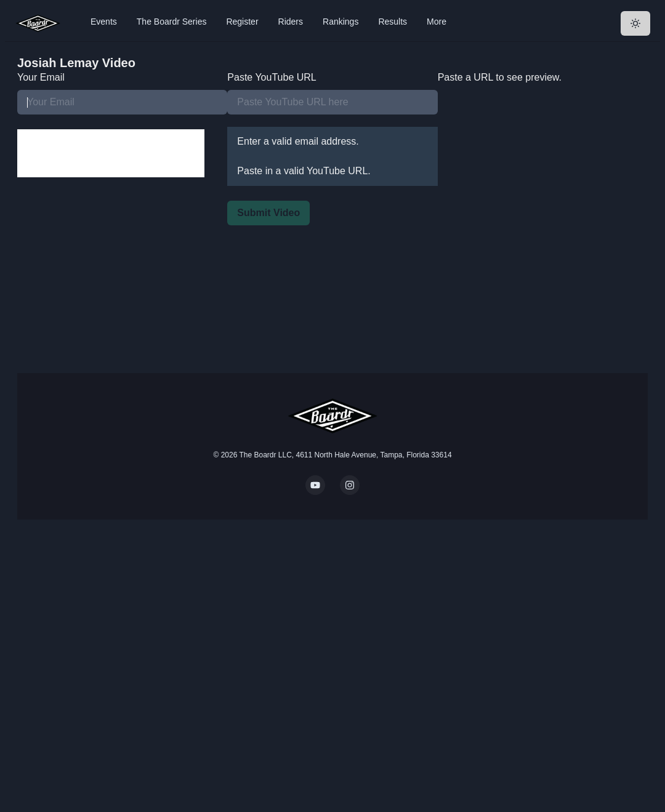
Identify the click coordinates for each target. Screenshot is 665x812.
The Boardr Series (172, 22)
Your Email (41, 77)
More (437, 22)
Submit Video (268, 213)
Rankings (341, 22)
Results (393, 22)
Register (242, 22)
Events (104, 22)
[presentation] (111, 153)
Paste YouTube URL (272, 77)
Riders (291, 22)
